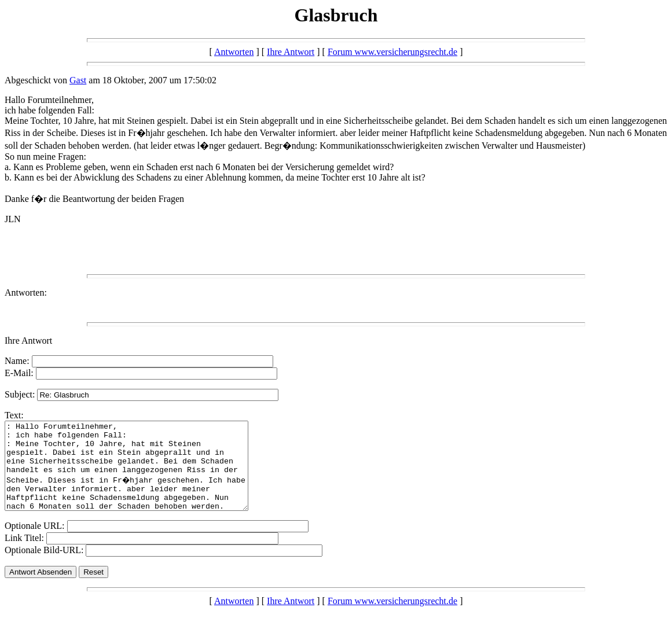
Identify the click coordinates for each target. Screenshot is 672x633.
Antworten (234, 52)
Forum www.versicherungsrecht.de (392, 52)
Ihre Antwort (291, 52)
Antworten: (26, 292)
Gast (78, 80)
